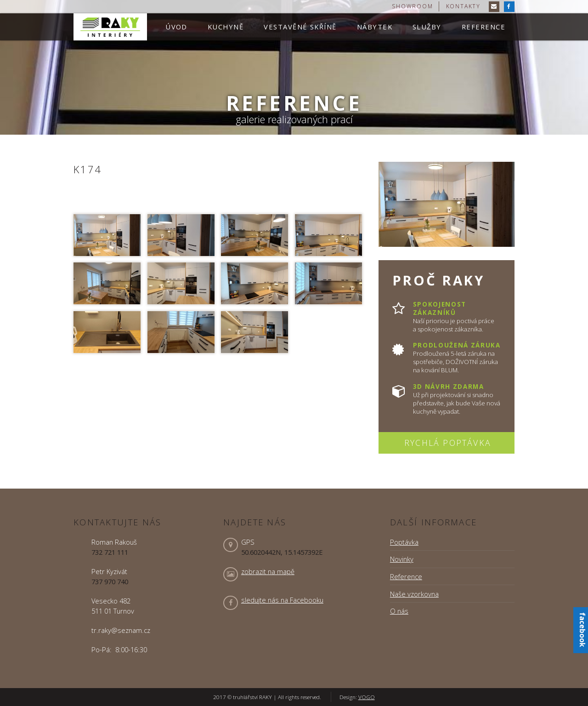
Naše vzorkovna (414, 594)
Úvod (176, 27)
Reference (483, 27)
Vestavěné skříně (300, 27)
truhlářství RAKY (110, 27)
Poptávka (404, 542)
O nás (399, 611)
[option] (294, 67)
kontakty (463, 6)
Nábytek (375, 27)
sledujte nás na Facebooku (282, 600)
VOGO (367, 697)
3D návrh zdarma (449, 387)
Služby (427, 27)
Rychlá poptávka (448, 443)
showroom (412, 6)
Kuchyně (226, 27)
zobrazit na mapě (268, 571)
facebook (582, 630)
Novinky (402, 559)
